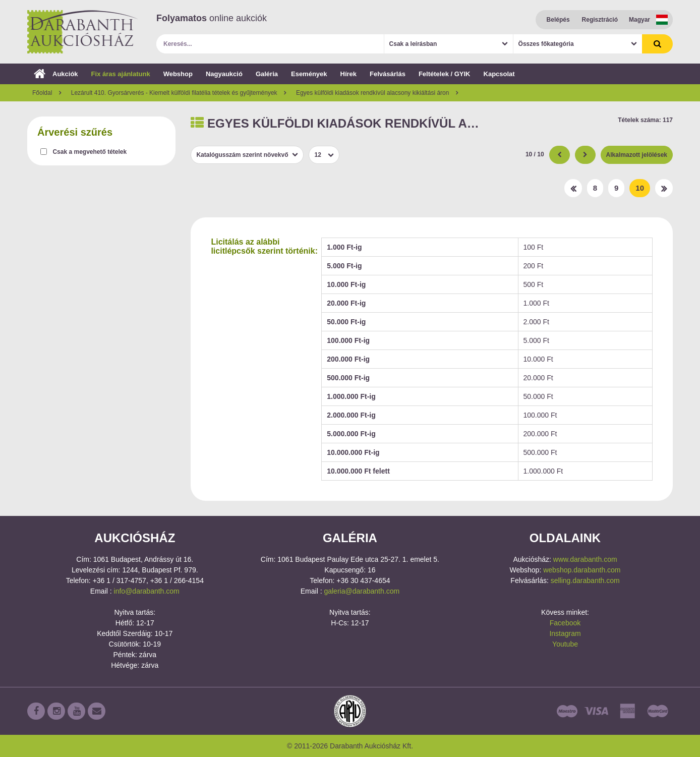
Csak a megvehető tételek (90, 152)
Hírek (349, 74)
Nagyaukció (224, 74)
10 (640, 188)
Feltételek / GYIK (445, 74)
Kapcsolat (499, 74)
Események (309, 74)
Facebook (565, 623)
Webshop (178, 74)
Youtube (565, 644)
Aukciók (56, 74)
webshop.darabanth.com (582, 570)
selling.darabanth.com (585, 580)
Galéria (267, 74)
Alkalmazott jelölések (637, 155)
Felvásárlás (388, 74)
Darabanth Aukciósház (83, 32)
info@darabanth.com (147, 591)
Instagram (565, 633)
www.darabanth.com (585, 559)
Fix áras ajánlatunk (121, 74)
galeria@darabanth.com (362, 591)
